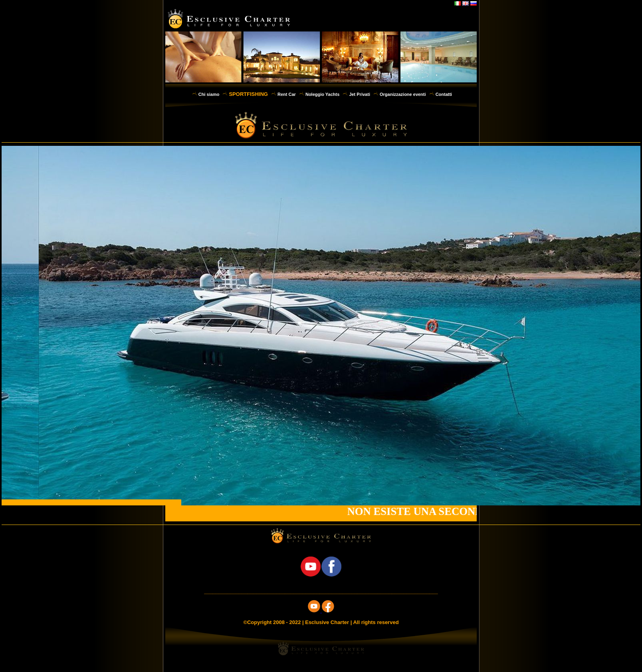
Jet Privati (360, 94)
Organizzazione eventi (403, 94)
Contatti (444, 94)
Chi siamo (209, 94)
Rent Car (287, 94)
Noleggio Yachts (322, 94)
